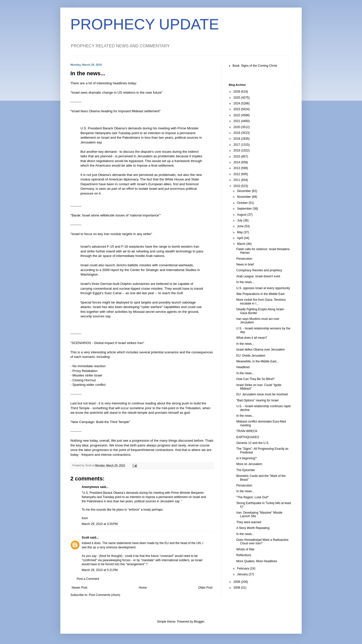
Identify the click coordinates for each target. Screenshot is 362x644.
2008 (237, 588)
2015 (237, 157)
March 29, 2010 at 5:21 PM (100, 570)
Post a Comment (88, 579)
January (243, 574)
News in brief (245, 264)
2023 (237, 109)
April (240, 238)
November (244, 197)
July (240, 220)
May (240, 232)
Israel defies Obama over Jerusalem (261, 350)
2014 (237, 162)
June (241, 226)
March (242, 244)
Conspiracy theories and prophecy (259, 270)
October (243, 203)
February (243, 569)
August (242, 215)
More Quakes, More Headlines (257, 561)
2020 (237, 127)
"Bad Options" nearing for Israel (257, 400)
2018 (237, 139)
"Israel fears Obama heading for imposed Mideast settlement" (116, 111)
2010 (237, 186)
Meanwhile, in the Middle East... (258, 361)
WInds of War (245, 549)
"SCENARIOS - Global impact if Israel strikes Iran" (107, 343)
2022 (237, 115)
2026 (237, 92)
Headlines (243, 367)
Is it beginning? (246, 458)
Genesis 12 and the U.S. (253, 443)
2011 (237, 180)
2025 (237, 98)
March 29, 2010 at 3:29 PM (100, 524)
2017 (237, 145)
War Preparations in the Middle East (260, 294)
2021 (237, 121)
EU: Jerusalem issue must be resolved (262, 394)
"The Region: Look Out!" (253, 497)
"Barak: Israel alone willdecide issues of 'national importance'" (116, 215)
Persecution (244, 259)
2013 (237, 168)
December (244, 191)
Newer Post (79, 588)
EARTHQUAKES (248, 437)
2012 (237, 174)
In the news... (245, 282)
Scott (85, 538)
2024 (237, 103)
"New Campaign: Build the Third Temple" (100, 422)
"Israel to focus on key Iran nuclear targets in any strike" (111, 234)
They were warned (249, 522)
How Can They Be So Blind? (255, 379)
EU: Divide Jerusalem (251, 356)
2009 (237, 582)
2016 (237, 150)
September (245, 209)
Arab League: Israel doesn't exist (258, 276)
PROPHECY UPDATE (145, 24)
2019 (237, 133)
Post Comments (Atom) (104, 595)
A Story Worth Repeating (253, 528)
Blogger (199, 622)
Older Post (205, 588)
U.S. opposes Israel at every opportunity (263, 288)
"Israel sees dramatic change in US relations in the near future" (117, 92)
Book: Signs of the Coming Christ (255, 66)
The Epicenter (246, 470)
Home (143, 588)
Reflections (244, 555)
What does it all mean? (252, 338)
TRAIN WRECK (247, 431)
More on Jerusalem (249, 464)
